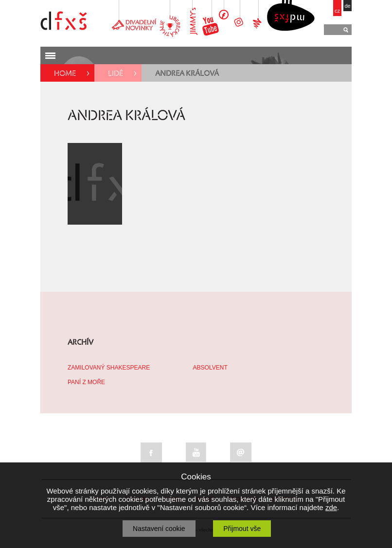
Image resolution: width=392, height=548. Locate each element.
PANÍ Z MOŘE (86, 382)
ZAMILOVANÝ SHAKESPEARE (109, 368)
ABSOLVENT (210, 368)
